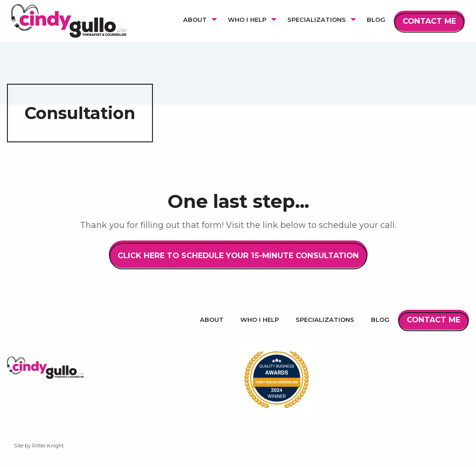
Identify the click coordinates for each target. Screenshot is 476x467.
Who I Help (260, 320)
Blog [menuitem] (376, 20)
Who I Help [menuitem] (247, 20)
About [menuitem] (195, 20)
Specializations (325, 320)
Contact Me (433, 320)
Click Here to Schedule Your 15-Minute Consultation (238, 255)
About (212, 320)
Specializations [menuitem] (317, 20)
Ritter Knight (48, 446)
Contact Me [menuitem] (429, 21)
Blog (380, 320)
